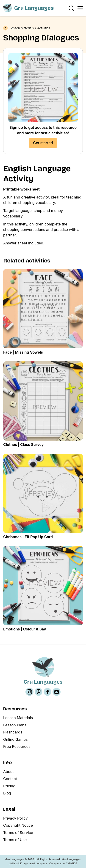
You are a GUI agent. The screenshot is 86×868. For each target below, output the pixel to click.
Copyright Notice (18, 825)
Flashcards (13, 732)
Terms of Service (18, 833)
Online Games (15, 739)
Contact (10, 779)
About (8, 772)
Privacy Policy (15, 818)
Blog (7, 793)
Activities (44, 28)
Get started (43, 143)
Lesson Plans (15, 725)
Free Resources (17, 746)
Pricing (9, 786)
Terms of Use (15, 840)
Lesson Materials (22, 28)
